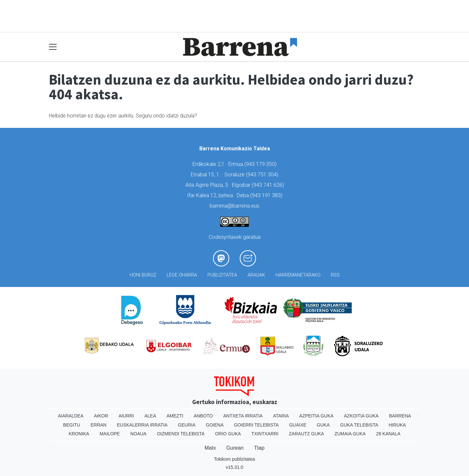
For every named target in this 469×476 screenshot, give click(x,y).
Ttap (259, 448)
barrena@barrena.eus (234, 206)
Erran (99, 425)
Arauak (256, 275)
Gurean (235, 448)
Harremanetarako (298, 275)
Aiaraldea (71, 416)
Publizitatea (222, 275)
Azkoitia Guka (361, 416)
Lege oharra (182, 275)
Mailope (110, 434)
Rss (335, 275)
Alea (150, 416)
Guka (323, 425)
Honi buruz (143, 275)
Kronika (79, 434)
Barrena (400, 416)
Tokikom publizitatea (234, 459)
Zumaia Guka (350, 434)
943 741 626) (269, 185)
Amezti (175, 416)
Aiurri (126, 416)
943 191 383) (267, 195)
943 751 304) (263, 175)
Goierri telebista (256, 425)
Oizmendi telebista (181, 434)
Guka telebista (359, 425)
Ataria (281, 416)
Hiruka (397, 425)
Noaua (138, 434)
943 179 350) (261, 164)
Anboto (203, 416)
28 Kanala (388, 434)
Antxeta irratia (243, 416)
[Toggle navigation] (53, 47)
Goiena (215, 425)
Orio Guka (228, 434)
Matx (210, 448)
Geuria (187, 425)
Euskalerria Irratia (142, 425)
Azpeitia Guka (316, 416)
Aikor (101, 416)
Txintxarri (265, 434)
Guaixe (298, 425)
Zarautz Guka (306, 434)
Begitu (72, 425)
